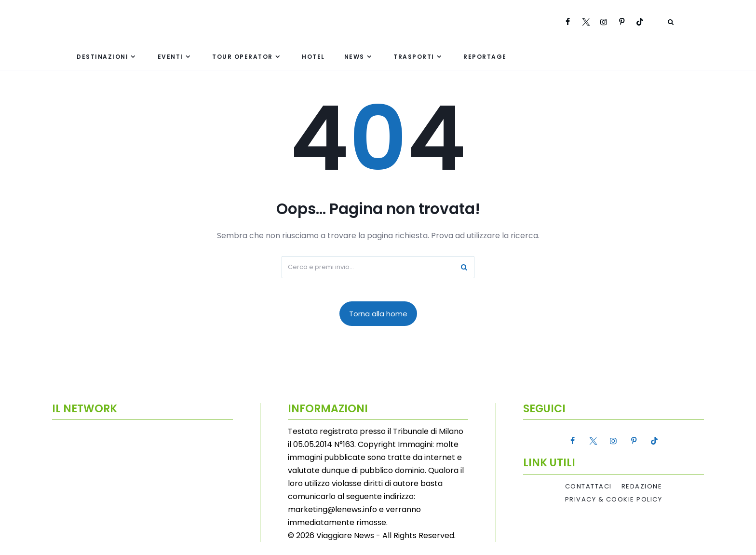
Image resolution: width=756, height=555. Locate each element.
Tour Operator (243, 57)
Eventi (170, 57)
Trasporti (414, 57)
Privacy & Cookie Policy (614, 500)
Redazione (642, 487)
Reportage (485, 57)
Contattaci (588, 487)
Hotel (313, 57)
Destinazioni (102, 57)
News (354, 57)
